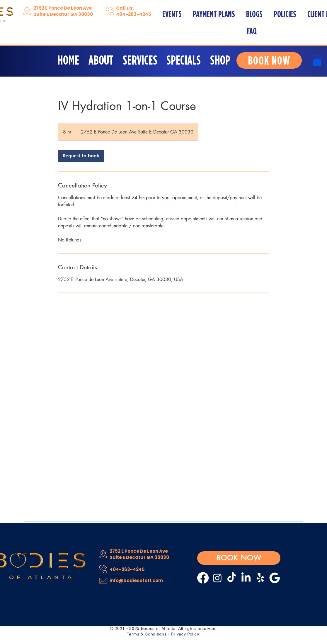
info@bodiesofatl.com (136, 580)
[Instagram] (217, 578)
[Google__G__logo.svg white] (275, 578)
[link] (81, 156)
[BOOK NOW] (269, 60)
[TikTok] (232, 578)
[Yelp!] (260, 578)
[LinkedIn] (246, 578)
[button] (141, 60)
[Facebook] (203, 578)
